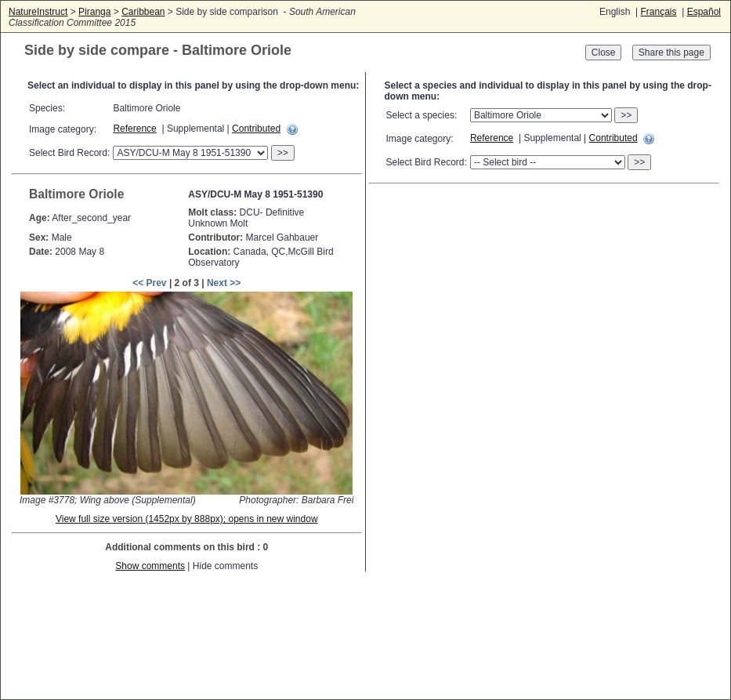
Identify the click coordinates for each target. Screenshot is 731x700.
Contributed (256, 129)
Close (604, 53)
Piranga (94, 12)
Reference (134, 129)
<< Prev (149, 283)
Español (704, 12)
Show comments (150, 566)
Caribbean (143, 12)
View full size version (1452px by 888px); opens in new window (187, 519)
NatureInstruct (38, 12)
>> (283, 153)
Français (658, 12)
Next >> (224, 283)
